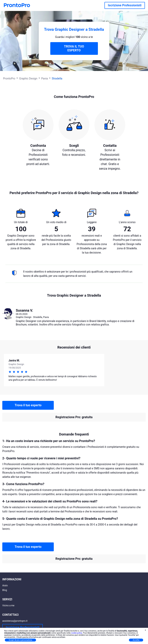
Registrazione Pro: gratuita (74, 417)
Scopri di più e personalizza (20, 640)
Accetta (136, 640)
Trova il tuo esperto (28, 405)
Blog (5, 590)
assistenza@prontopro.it (15, 621)
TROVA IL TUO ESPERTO (74, 48)
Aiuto (5, 586)
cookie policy (77, 633)
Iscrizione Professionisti (125, 5)
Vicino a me (8, 606)
